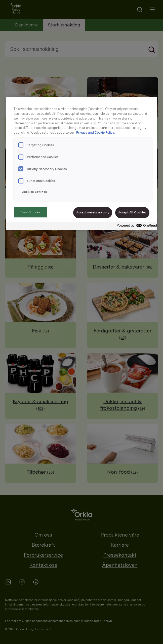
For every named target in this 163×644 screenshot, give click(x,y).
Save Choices (31, 212)
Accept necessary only (93, 212)
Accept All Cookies (132, 212)
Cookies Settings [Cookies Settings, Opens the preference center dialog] (34, 192)
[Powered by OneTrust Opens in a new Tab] (135, 227)
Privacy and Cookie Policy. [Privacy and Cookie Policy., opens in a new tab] (95, 132)
